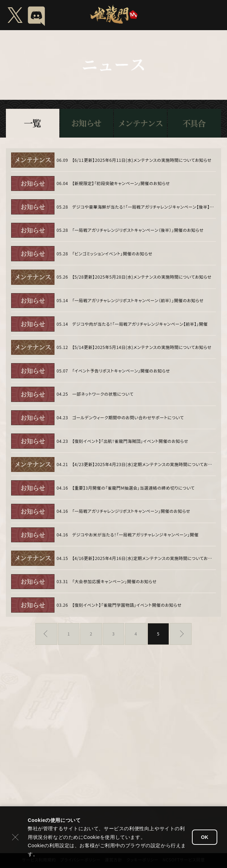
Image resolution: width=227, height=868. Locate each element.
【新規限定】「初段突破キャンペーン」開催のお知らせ (121, 183)
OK (205, 837)
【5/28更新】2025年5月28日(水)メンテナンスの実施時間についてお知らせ (142, 277)
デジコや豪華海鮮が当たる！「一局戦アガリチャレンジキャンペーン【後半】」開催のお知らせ (144, 207)
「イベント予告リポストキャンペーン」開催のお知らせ (121, 371)
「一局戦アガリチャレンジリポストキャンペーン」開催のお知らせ (131, 511)
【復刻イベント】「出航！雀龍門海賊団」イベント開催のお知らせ (130, 441)
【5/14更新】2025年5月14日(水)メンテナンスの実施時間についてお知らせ (142, 347)
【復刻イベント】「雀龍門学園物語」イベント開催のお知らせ (127, 605)
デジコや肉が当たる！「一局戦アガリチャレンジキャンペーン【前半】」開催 (140, 324)
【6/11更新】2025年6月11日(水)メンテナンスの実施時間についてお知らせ (142, 160)
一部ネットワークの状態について (103, 394)
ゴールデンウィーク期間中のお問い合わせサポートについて (128, 418)
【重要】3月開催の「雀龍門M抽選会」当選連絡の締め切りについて (133, 488)
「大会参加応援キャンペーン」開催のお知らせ (114, 581)
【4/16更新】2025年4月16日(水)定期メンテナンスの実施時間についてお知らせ (144, 558)
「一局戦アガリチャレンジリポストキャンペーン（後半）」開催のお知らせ (138, 230)
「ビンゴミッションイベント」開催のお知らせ (112, 254)
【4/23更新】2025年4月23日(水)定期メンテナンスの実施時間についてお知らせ (144, 464)
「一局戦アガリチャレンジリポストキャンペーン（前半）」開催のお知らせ (138, 300)
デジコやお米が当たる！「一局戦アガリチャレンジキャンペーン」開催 (135, 535)
